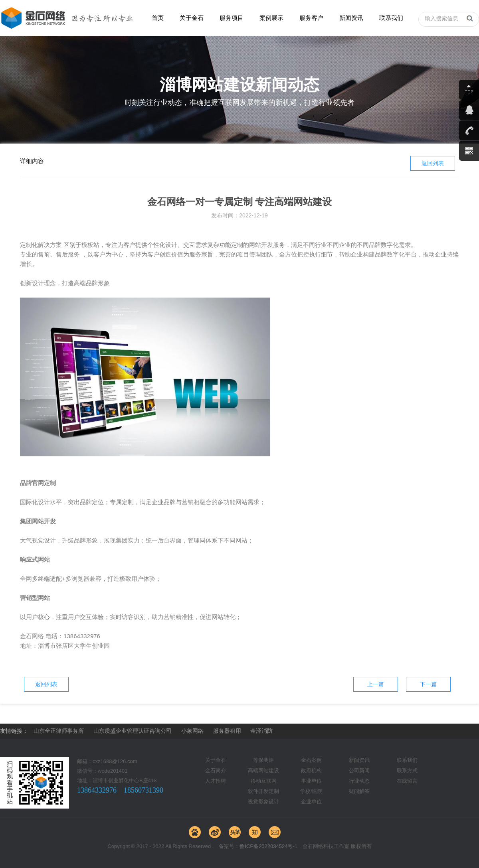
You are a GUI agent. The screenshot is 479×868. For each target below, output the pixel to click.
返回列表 (433, 163)
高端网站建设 (263, 770)
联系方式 (407, 770)
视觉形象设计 (263, 802)
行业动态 (359, 781)
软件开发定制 (263, 791)
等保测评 (263, 760)
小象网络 (192, 731)
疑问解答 (359, 791)
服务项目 (232, 18)
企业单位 (311, 802)
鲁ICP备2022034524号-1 (268, 846)
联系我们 (391, 18)
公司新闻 (359, 770)
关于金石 (192, 18)
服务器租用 (227, 731)
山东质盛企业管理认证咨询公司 (133, 731)
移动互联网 (264, 781)
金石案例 (311, 760)
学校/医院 (311, 791)
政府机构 (311, 770)
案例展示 (271, 18)
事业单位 (311, 781)
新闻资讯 (351, 18)
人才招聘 (216, 781)
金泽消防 (261, 731)
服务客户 (311, 18)
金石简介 (216, 770)
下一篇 (428, 684)
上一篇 (376, 684)
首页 (158, 18)
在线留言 (407, 781)
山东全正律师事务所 (59, 731)
